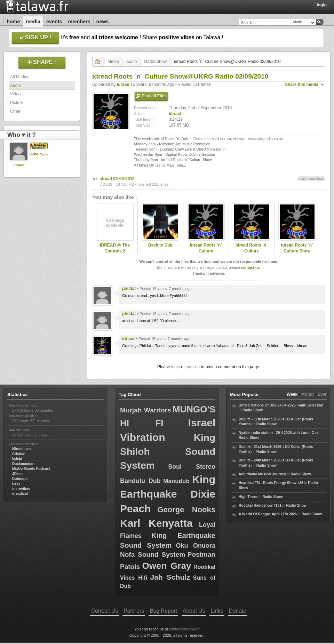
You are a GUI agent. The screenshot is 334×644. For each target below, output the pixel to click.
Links (217, 611)
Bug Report (163, 611)
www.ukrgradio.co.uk (265, 139)
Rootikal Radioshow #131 (260, 505)
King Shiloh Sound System (168, 451)
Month (308, 394)
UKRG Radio (39, 154)
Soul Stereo (192, 467)
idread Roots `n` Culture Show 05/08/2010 (297, 251)
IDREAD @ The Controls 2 (115, 248)
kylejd (17, 459)
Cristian (19, 454)
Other (15, 111)
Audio (15, 86)
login (176, 367)
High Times (248, 497)
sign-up (193, 367)
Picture (17, 103)
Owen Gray (167, 566)
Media (33, 22)
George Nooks (186, 510)
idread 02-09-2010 (117, 179)
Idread (175, 114)
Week (292, 394)
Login (322, 5)
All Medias (20, 77)
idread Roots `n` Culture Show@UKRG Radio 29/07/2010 (206, 254)
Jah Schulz (170, 577)
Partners (134, 611)
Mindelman (21, 449)
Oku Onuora (196, 546)
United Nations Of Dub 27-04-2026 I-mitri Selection (281, 405)
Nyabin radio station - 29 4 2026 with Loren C (276, 433)
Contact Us (105, 611)
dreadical (20, 494)
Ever (322, 394)
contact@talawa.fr (184, 629)
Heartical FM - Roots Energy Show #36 (271, 483)
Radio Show (155, 62)
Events (54, 22)
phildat (19, 165)
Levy (16, 484)
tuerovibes (21, 489)
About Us (194, 611)
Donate (238, 611)
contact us (250, 267)
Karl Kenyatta (156, 523)
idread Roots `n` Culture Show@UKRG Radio (252, 251)
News (103, 22)
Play (303, 179)
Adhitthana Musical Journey (262, 474)
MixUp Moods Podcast (31, 469)
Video (15, 94)
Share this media (302, 84)
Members (79, 22)
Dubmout (20, 479)
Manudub (176, 481)
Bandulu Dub (140, 481)
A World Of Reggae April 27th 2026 (268, 514)
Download (316, 179)
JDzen (17, 474)
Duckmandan (23, 464)
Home (13, 22)
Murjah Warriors (145, 410)
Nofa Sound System (153, 554)
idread (123, 84)
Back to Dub (160, 245)
